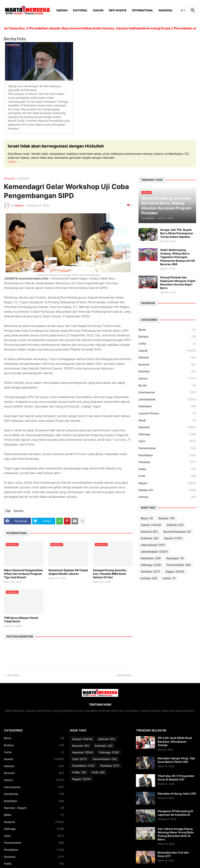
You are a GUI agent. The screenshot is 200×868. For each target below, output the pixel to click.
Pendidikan (167, 455)
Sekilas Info (167, 490)
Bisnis (167, 330)
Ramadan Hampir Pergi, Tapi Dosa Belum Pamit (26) (176, 760)
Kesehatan (167, 406)
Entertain (167, 371)
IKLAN (167, 386)
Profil (167, 476)
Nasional (166, 10)
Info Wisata (118, 10)
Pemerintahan (167, 448)
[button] (183, 10)
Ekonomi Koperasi (177, 532)
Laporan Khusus (167, 413)
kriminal (167, 497)
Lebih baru (13, 675)
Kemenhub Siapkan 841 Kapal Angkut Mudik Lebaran (68, 572)
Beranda (9, 179)
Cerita (167, 344)
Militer (34, 815)
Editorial (80, 10)
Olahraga (167, 434)
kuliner (169, 578)
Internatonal (143, 10)
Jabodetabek (167, 399)
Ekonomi (167, 365)
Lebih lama (124, 675)
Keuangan (175, 558)
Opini (167, 441)
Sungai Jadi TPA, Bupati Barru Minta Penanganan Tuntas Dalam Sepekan (177, 233)
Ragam (167, 483)
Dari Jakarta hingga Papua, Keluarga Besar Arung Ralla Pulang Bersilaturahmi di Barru (176, 834)
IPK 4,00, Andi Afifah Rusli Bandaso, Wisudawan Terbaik (175, 741)
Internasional (167, 392)
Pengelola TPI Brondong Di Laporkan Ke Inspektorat (175, 813)
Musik (167, 420)
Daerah (62, 10)
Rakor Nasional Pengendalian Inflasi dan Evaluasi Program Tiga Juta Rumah (23, 574)
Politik (167, 469)
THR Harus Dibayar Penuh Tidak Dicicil (21, 620)
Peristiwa (167, 462)
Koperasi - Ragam (34, 808)
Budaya (167, 337)
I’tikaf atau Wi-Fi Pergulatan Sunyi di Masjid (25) (176, 778)
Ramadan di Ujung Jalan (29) (177, 793)
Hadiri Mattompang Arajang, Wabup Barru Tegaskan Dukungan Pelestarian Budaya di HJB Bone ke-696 (177, 257)
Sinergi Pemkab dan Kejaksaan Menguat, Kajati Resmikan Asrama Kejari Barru (178, 283)
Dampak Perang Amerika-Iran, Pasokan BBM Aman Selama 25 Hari (110, 574)
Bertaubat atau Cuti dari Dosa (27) (173, 854)
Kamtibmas (34, 794)
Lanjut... (13, 162)
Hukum (98, 10)
